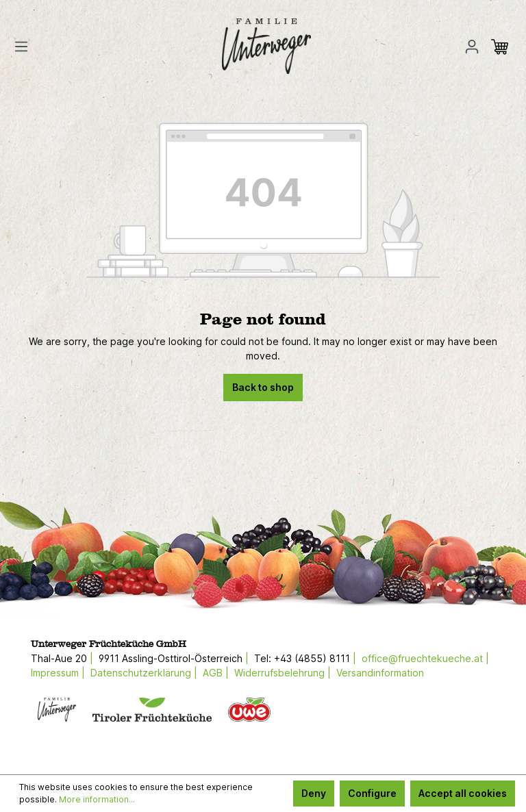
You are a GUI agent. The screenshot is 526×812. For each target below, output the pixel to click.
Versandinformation (380, 673)
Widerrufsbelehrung (279, 673)
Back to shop (263, 387)
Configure (372, 793)
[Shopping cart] (503, 47)
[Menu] (25, 47)
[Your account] (472, 47)
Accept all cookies (463, 793)
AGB (213, 673)
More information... (97, 799)
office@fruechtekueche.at (422, 658)
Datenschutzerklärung (141, 673)
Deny (314, 793)
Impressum (55, 673)
